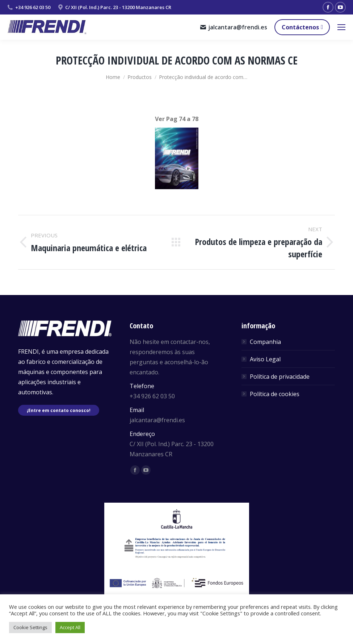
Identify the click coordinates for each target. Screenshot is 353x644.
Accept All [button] (70, 627)
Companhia (265, 342)
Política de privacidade (280, 377)
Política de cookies (275, 394)
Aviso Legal (265, 359)
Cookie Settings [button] (30, 627)
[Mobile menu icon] (341, 27)
